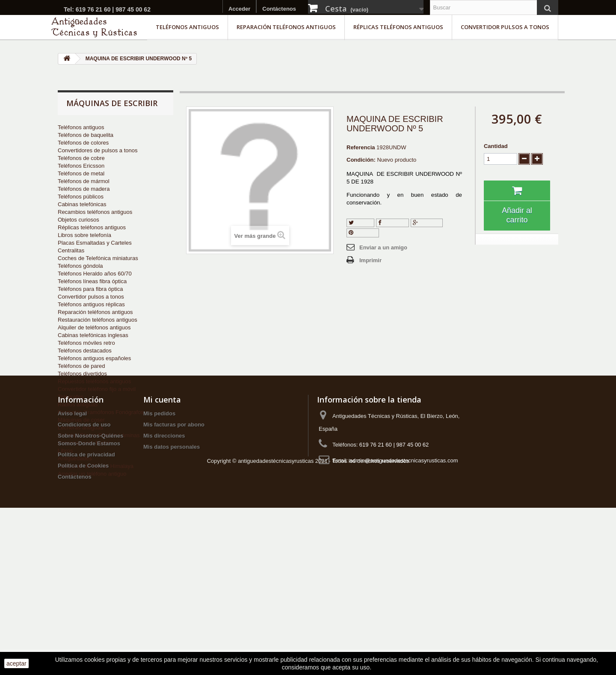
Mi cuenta (162, 536)
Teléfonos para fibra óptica (90, 289)
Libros (65, 451)
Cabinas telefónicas (82, 204)
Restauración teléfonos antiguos (98, 320)
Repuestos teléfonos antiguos (94, 381)
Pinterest (363, 232)
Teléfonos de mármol (84, 181)
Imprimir (370, 260)
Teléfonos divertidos (82, 374)
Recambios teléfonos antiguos (95, 212)
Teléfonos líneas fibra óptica (92, 281)
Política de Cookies (83, 602)
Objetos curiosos (78, 220)
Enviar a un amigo (383, 247)
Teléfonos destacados (85, 351)
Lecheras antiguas (80, 428)
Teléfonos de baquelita (86, 135)
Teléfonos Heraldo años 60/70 (95, 274)
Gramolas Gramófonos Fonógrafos (101, 412)
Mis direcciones (164, 572)
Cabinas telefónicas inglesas (93, 335)
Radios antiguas (78, 404)
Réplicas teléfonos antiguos (398, 27)
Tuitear (360, 223)
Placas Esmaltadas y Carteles (95, 243)
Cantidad (496, 146)
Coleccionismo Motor (84, 443)
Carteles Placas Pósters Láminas (99, 435)
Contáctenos (279, 9)
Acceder (239, 9)
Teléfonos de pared (81, 366)
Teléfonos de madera (84, 189)
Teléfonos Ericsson (81, 166)
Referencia (361, 147)
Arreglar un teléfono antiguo (92, 474)
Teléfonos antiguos (187, 27)
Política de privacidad (86, 591)
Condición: (361, 160)
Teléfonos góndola (80, 266)
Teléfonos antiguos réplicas (91, 304)
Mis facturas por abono (174, 561)
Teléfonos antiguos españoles (94, 358)
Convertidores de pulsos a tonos (98, 150)
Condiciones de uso (84, 561)
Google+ (427, 223)
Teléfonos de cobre (81, 158)
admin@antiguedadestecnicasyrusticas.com (404, 597)
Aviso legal (72, 550)
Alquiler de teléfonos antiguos (94, 327)
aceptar (16, 663)
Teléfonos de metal (81, 173)
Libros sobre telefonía (84, 235)
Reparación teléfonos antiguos (286, 27)
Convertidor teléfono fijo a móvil (97, 389)
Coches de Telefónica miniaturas (98, 258)
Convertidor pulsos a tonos (505, 27)
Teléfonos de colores (83, 143)
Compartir (393, 223)
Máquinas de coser (81, 420)
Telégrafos (71, 397)
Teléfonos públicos (81, 197)
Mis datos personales (172, 583)
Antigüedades (75, 458)
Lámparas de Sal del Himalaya (96, 466)
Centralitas (71, 250)
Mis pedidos (159, 550)
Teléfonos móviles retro (86, 343)
